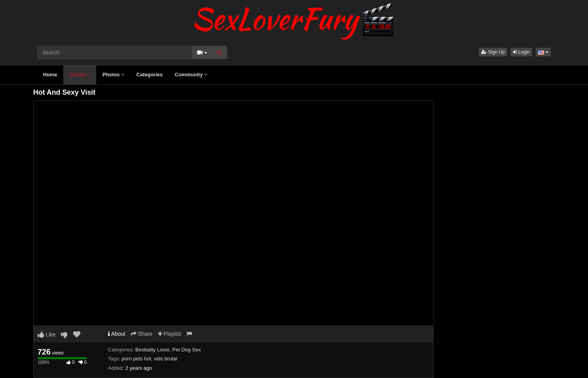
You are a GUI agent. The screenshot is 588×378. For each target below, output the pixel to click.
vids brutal (166, 359)
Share (142, 334)
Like (47, 335)
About (117, 334)
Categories (150, 75)
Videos (80, 75)
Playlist (169, 334)
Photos (113, 75)
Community (191, 75)
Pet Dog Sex (187, 350)
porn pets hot (136, 359)
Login (521, 52)
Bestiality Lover (152, 350)
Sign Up (493, 52)
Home (50, 75)
